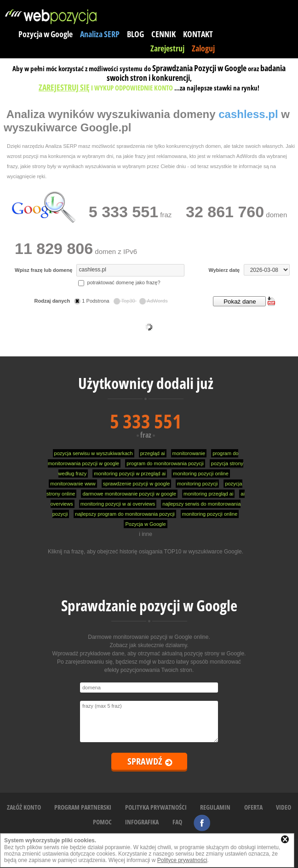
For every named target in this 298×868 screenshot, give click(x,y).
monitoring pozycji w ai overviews (118, 504)
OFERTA (253, 807)
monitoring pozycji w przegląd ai (130, 473)
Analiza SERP (100, 34)
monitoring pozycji (197, 484)
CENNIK (163, 34)
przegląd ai (153, 453)
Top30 (125, 301)
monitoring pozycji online (201, 473)
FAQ (177, 822)
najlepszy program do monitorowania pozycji (125, 514)
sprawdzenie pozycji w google (137, 484)
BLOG (135, 34)
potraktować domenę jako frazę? (119, 282)
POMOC (102, 822)
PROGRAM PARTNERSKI (83, 807)
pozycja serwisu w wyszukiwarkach (94, 453)
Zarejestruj (167, 48)
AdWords (154, 301)
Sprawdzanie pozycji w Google (149, 606)
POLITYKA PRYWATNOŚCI (156, 807)
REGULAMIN (215, 807)
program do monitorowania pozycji (165, 463)
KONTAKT (198, 34)
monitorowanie (189, 453)
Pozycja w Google (46, 34)
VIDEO (284, 807)
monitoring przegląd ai (208, 494)
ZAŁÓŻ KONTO (24, 807)
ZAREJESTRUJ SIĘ (64, 87)
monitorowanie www (73, 484)
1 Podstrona (92, 301)
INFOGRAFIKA (142, 822)
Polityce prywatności (182, 860)
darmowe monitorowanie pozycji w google (129, 494)
